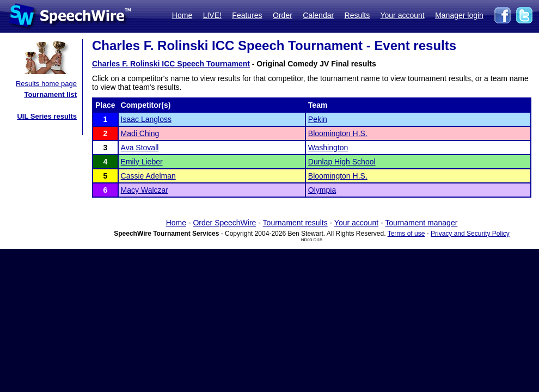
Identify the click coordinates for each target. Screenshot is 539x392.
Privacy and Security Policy (470, 234)
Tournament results (295, 223)
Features (247, 15)
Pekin (318, 119)
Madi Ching (140, 133)
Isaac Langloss (146, 119)
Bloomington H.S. (338, 133)
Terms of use (406, 234)
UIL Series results (47, 116)
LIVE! (212, 15)
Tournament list (50, 94)
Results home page (46, 84)
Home (182, 15)
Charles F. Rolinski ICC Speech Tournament (171, 64)
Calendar (318, 15)
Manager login (459, 15)
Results (357, 15)
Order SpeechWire (224, 223)
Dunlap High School (342, 162)
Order (283, 15)
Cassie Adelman (148, 176)
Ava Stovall (140, 148)
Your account (402, 15)
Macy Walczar (145, 190)
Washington (328, 148)
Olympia (322, 190)
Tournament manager (421, 223)
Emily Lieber (142, 162)
